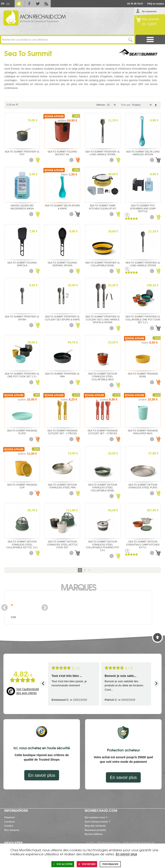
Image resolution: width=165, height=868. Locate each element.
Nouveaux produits (95, 830)
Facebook (29, 4)
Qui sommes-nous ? (96, 817)
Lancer (131, 40)
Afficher (101, 105)
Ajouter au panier (37, 160)
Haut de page (157, 637)
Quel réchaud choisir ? (97, 822)
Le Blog (19, 4)
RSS (46, 4)
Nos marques (12, 830)
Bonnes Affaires (94, 834)
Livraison (10, 822)
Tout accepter (63, 864)
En (8, 4)
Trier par (126, 105)
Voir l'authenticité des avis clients (28, 691)
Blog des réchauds (95, 826)
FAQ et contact (156, 4)
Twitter (38, 4)
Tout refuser (87, 864)
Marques (78, 587)
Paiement (10, 817)
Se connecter (149, 11)
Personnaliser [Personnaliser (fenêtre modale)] (110, 864)
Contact (9, 826)
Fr (3, 4)
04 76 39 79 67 (135, 4)
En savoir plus (42, 775)
